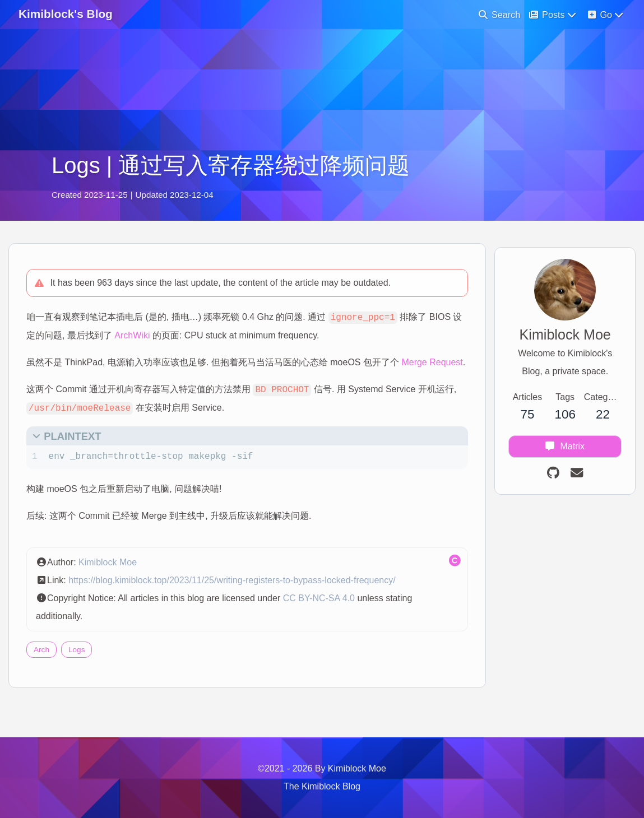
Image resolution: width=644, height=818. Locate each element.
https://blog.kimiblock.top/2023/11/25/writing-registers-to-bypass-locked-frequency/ (237, 604)
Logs (82, 674)
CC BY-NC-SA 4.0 (324, 622)
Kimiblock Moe (113, 586)
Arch (47, 674)
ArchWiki (170, 341)
